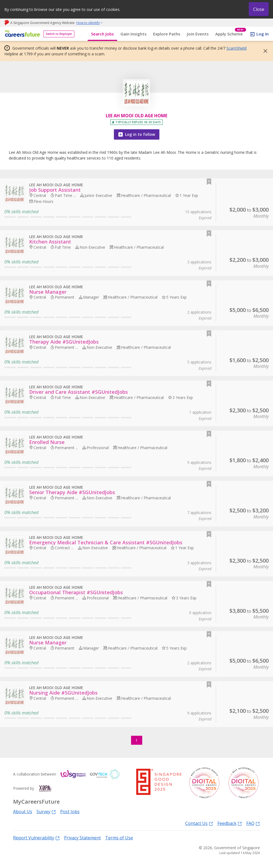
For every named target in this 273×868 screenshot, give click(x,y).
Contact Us (199, 823)
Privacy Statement (82, 838)
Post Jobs (70, 812)
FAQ (253, 823)
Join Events (198, 34)
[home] (22, 34)
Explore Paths (167, 34)
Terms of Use (119, 838)
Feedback (230, 823)
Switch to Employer (59, 34)
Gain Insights (134, 34)
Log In (263, 34)
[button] (264, 51)
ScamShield (236, 48)
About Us (23, 812)
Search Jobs (102, 34)
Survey (46, 811)
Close (259, 9)
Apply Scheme (231, 34)
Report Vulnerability (36, 838)
